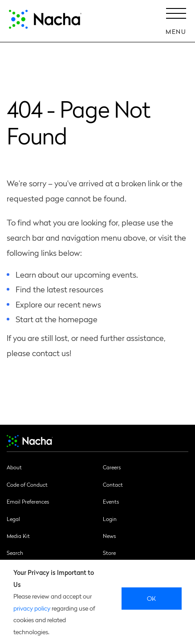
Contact (113, 484)
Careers (112, 467)
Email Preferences (28, 501)
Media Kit (18, 536)
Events (111, 501)
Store (109, 553)
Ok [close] (152, 598)
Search (15, 553)
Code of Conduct (27, 484)
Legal (13, 519)
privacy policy (32, 608)
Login (110, 519)
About (14, 467)
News (109, 536)
